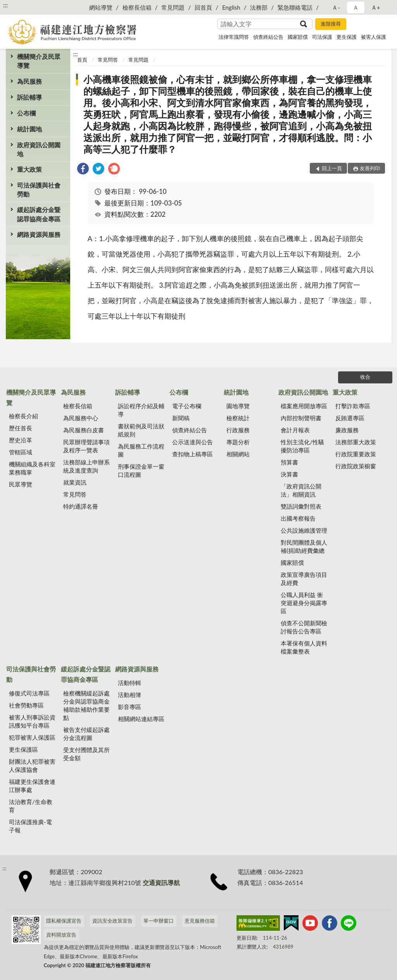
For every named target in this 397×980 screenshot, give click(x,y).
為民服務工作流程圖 (141, 450)
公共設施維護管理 (304, 530)
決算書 (289, 474)
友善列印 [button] (370, 168)
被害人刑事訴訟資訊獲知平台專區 (32, 721)
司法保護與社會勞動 (39, 190)
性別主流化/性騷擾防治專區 (302, 446)
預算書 (289, 462)
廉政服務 (347, 430)
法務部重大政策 (356, 442)
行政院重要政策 (356, 454)
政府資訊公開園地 (39, 149)
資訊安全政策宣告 (112, 921)
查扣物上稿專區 (192, 454)
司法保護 (322, 37)
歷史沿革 (21, 440)
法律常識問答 (234, 37)
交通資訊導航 (161, 883)
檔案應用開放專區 (304, 406)
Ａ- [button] (336, 7)
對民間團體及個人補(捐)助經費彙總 (304, 546)
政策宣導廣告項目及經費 (304, 579)
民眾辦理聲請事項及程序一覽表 (86, 446)
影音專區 (129, 707)
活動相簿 (129, 695)
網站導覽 (101, 7)
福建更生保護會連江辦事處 (32, 786)
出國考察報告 (298, 518)
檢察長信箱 (137, 7)
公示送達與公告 (192, 442)
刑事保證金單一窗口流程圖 (141, 470)
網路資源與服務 (39, 234)
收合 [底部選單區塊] (365, 377)
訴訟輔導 (29, 97)
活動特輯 (129, 683)
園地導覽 (238, 406)
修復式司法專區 (29, 693)
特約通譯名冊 (81, 506)
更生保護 (347, 37)
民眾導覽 (21, 484)
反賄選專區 (350, 418)
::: (5, 5)
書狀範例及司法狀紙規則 (141, 430)
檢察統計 (238, 418)
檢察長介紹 (23, 416)
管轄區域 (21, 452)
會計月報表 (295, 430)
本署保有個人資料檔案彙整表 (304, 647)
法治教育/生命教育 (31, 806)
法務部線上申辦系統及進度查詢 (86, 466)
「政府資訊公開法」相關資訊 (301, 490)
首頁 (82, 60)
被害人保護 (374, 37)
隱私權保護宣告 (64, 921)
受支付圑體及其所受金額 (86, 754)
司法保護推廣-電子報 (30, 826)
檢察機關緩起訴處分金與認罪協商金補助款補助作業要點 (86, 705)
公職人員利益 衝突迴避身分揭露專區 (304, 603)
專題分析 (238, 442)
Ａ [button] (356, 7)
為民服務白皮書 (84, 430)
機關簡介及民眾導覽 (39, 61)
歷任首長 (21, 428)
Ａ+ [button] (376, 7)
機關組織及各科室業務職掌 (32, 468)
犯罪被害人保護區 (32, 737)
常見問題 (173, 7)
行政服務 (238, 430)
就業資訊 (75, 482)
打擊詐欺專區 (353, 406)
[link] (83, 170)
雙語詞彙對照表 (301, 506)
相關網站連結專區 (141, 719)
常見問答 (108, 60)
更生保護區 (23, 749)
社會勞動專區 (26, 705)
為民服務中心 (81, 418)
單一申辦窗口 (159, 921)
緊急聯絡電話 (295, 7)
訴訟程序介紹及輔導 (141, 410)
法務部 (259, 7)
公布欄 (26, 113)
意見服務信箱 (200, 921)
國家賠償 (298, 37)
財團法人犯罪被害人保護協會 (32, 765)
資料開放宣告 (61, 935)
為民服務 (29, 81)
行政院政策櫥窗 (356, 466)
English (231, 7)
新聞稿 (181, 418)
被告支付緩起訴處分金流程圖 (86, 734)
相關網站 (238, 454)
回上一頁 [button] (332, 168)
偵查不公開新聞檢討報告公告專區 (304, 627)
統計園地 (29, 129)
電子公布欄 (187, 406)
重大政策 (29, 169)
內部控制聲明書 (301, 418)
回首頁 (203, 7)
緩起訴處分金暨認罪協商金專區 (39, 214)
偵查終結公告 (268, 37)
